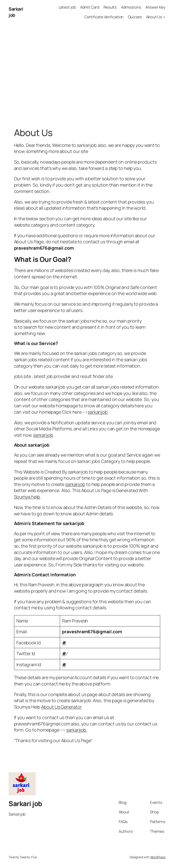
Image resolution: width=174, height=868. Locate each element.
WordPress (158, 857)
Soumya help (27, 497)
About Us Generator (61, 707)
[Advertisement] (87, 71)
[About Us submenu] (164, 17)
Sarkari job (25, 803)
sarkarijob (98, 412)
